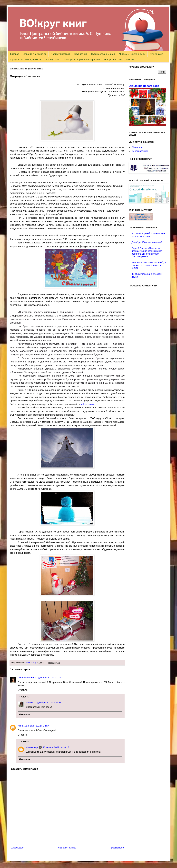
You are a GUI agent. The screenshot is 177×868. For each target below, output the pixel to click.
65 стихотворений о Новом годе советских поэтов (148, 235)
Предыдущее (117, 848)
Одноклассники (140, 151)
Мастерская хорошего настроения (82, 60)
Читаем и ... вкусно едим (132, 54)
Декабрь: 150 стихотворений (147, 242)
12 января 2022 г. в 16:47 (38, 726)
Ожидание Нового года (144, 86)
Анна (21, 726)
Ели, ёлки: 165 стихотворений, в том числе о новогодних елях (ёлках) (149, 265)
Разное (130, 60)
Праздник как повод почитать (26, 60)
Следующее (17, 848)
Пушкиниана (157, 54)
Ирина (29, 703)
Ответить (23, 690)
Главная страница (67, 848)
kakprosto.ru (87, 404)
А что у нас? (52, 60)
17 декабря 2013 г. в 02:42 (49, 678)
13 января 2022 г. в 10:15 (56, 747)
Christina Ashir (26, 678)
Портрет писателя (60, 54)
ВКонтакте (137, 147)
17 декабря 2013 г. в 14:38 (48, 703)
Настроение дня (113, 60)
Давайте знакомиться (35, 54)
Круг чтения (81, 54)
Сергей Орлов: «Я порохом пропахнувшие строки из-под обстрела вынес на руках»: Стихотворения (147, 252)
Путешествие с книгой (103, 54)
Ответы (25, 697)
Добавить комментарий (24, 769)
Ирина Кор (31, 663)
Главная (15, 54)
